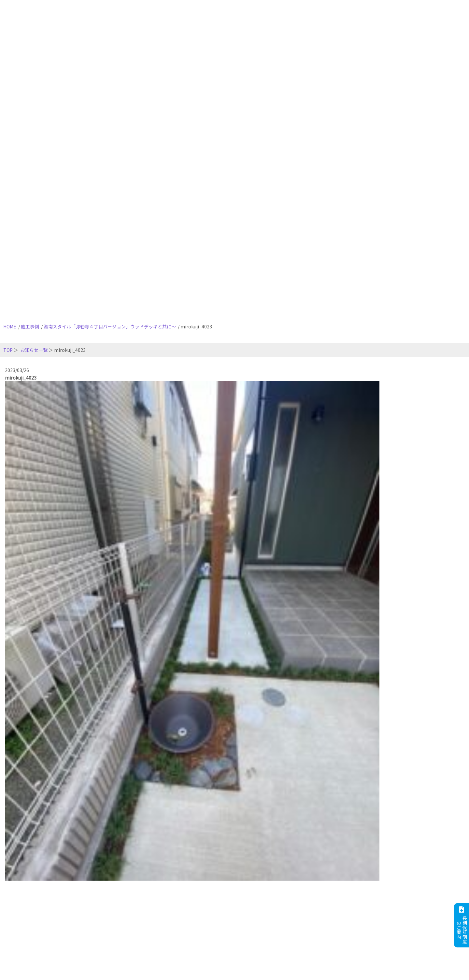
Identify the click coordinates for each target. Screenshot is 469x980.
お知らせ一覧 (34, 350)
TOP (8, 350)
